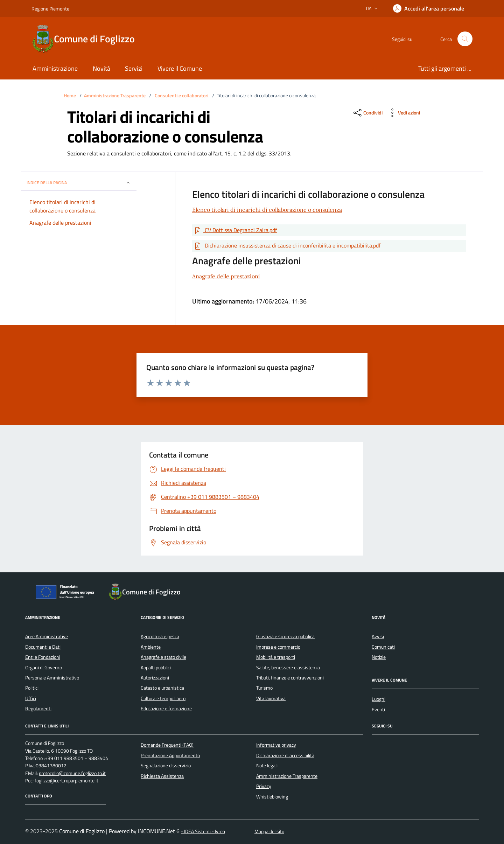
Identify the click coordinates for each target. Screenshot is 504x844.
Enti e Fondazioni (43, 657)
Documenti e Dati (43, 647)
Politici (32, 688)
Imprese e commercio (278, 647)
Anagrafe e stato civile (163, 657)
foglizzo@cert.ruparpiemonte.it (66, 781)
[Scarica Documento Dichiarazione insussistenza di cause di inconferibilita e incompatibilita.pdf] (287, 246)
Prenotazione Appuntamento (170, 755)
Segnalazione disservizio (166, 766)
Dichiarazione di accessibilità (285, 755)
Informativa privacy (276, 745)
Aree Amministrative (47, 636)
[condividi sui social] (367, 113)
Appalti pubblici (156, 668)
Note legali (267, 766)
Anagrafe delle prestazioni (226, 276)
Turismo (264, 688)
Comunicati (383, 647)
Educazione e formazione (166, 709)
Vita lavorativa (271, 698)
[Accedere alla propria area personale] (429, 8)
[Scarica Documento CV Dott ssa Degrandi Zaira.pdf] (235, 230)
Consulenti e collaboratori (181, 96)
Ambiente (151, 647)
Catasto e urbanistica (162, 688)
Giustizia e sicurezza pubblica (285, 636)
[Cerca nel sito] (465, 39)
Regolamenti (38, 709)
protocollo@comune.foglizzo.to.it (72, 773)
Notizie (379, 657)
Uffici (31, 698)
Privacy (264, 786)
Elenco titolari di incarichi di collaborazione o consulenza (267, 210)
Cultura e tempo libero (163, 698)
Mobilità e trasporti (276, 657)
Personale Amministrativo (52, 678)
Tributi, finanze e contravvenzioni (290, 678)
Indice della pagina (79, 183)
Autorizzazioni (155, 678)
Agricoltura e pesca (160, 636)
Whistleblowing (272, 797)
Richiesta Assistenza (162, 776)
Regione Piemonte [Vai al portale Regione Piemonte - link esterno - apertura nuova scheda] (50, 9)
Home (70, 96)
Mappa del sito (269, 832)
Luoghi (379, 699)
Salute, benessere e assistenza (288, 668)
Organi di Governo (44, 668)
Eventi (378, 710)
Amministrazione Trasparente (115, 96)
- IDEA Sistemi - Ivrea (203, 832)
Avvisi (378, 636)
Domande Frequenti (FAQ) (167, 745)
